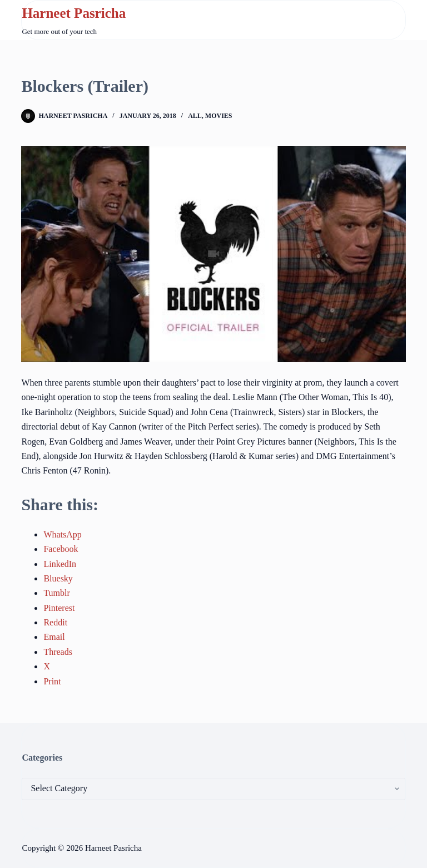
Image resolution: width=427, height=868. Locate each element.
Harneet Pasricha (74, 13)
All (195, 116)
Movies (219, 116)
